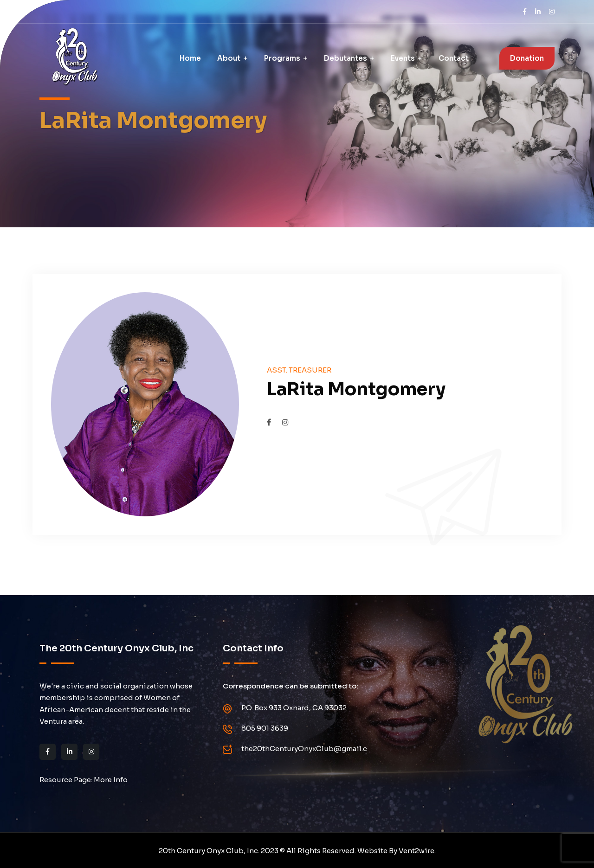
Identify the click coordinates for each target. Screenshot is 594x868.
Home (190, 58)
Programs (282, 58)
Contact (454, 58)
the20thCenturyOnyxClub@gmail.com (310, 749)
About (229, 58)
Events (403, 58)
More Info (111, 780)
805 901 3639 (265, 728)
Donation (527, 58)
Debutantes (345, 58)
